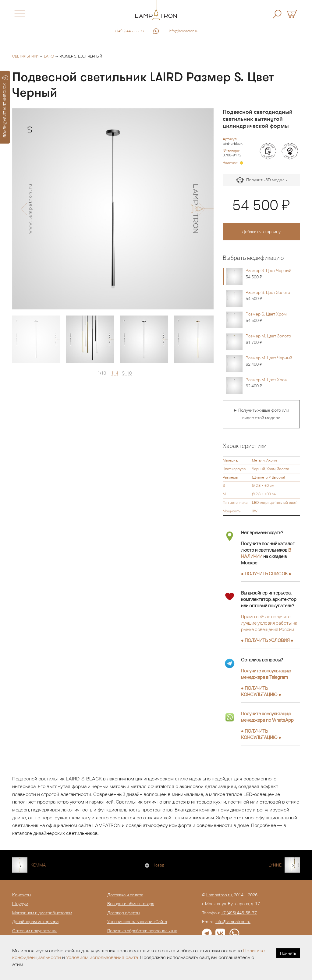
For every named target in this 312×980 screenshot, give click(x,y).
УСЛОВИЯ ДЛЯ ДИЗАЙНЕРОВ (5, 106)
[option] (113, 209)
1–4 (115, 373)
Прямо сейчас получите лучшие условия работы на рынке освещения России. (269, 623)
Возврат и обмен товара (131, 904)
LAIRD (49, 56)
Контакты (21, 895)
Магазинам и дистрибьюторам (42, 913)
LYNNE (275, 865)
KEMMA (38, 865)
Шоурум (20, 904)
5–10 (127, 373)
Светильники (25, 56)
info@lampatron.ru (184, 31)
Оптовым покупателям (34, 931)
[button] (24, 209)
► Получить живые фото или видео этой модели (261, 414)
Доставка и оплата (125, 895)
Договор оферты (124, 913)
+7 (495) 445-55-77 (128, 31)
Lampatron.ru (219, 895)
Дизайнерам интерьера (35, 922)
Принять (288, 953)
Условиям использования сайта (102, 957)
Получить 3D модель (261, 180)
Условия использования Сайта (137, 922)
